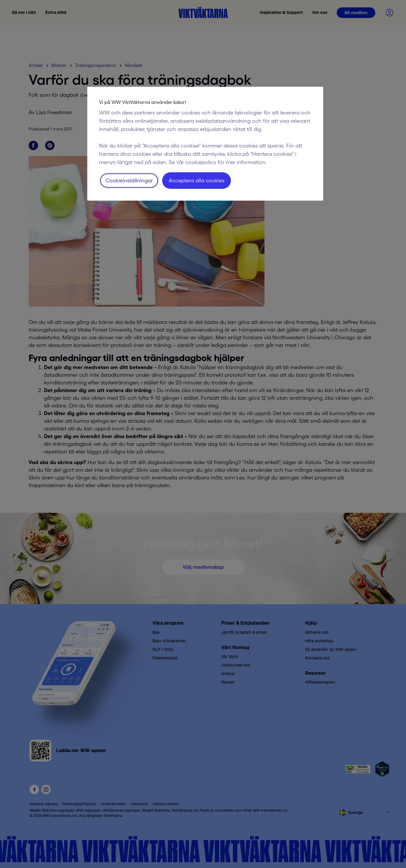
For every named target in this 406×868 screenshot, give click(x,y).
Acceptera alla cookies (197, 181)
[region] (205, 144)
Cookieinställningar (129, 181)
